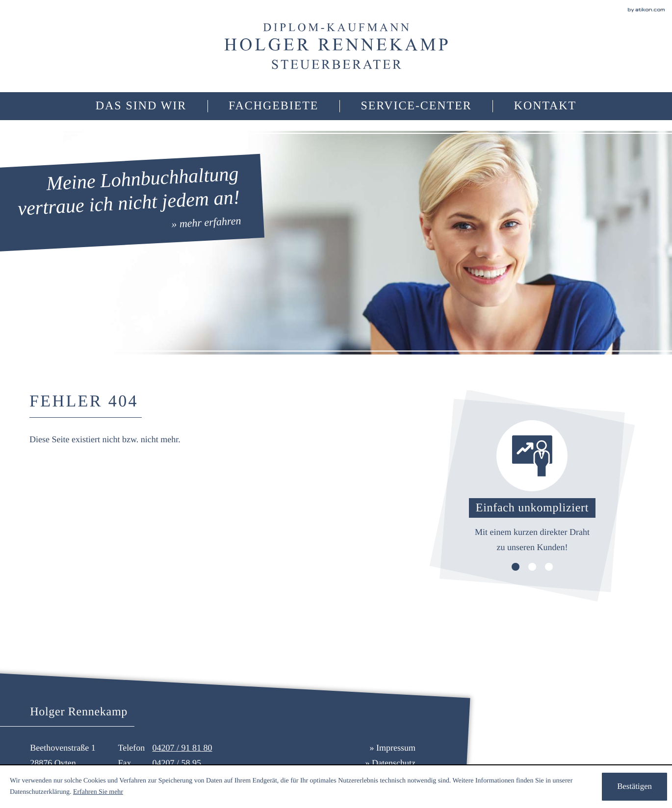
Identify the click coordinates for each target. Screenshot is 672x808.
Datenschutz (394, 763)
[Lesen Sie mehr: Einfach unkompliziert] (532, 487)
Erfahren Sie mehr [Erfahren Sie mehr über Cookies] (98, 792)
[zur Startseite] (336, 46)
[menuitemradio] (141, 106)
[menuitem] (273, 106)
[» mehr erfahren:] (129, 203)
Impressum (396, 748)
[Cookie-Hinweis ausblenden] (634, 787)
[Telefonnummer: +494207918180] (182, 748)
